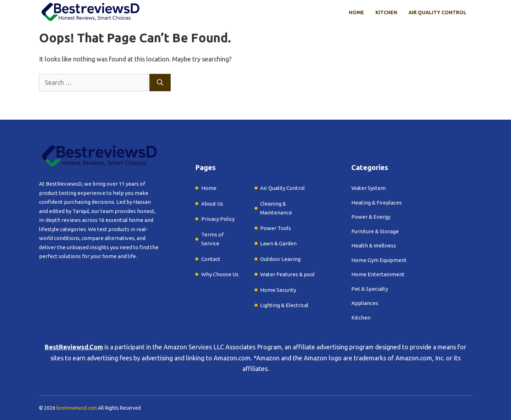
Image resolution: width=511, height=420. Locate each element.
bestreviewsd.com (77, 408)
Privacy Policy (218, 219)
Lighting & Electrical (284, 305)
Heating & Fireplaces (377, 203)
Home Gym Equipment (379, 260)
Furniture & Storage (375, 231)
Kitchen (386, 12)
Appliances (365, 303)
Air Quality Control (437, 12)
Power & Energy (371, 217)
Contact (211, 259)
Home (356, 12)
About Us (212, 204)
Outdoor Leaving (280, 259)
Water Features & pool (287, 274)
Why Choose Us (220, 274)
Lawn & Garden (278, 243)
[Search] (160, 83)
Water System (369, 188)
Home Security (278, 290)
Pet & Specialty (370, 289)
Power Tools (276, 228)
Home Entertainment (378, 274)
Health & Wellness (374, 246)
